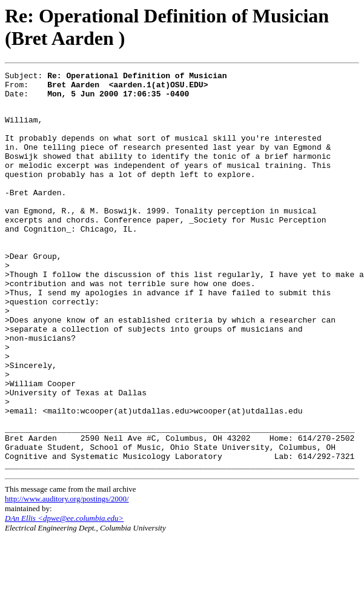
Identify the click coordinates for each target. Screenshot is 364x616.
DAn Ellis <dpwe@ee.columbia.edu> (64, 596)
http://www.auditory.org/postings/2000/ (67, 577)
